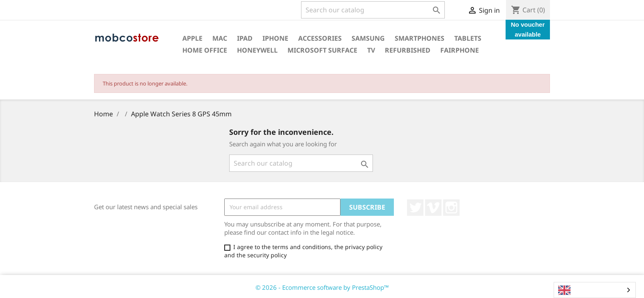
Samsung (368, 38)
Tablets (468, 38)
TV (371, 50)
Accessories (320, 38)
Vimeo (433, 208)
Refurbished (408, 50)
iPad (245, 38)
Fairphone (460, 50)
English (575, 290)
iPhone (275, 38)
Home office (205, 50)
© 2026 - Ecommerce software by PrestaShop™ (322, 287)
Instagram (451, 208)
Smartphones (420, 38)
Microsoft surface (322, 50)
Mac (220, 38)
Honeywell (257, 50)
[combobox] (595, 290)
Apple (192, 38)
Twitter (415, 208)
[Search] (373, 10)
